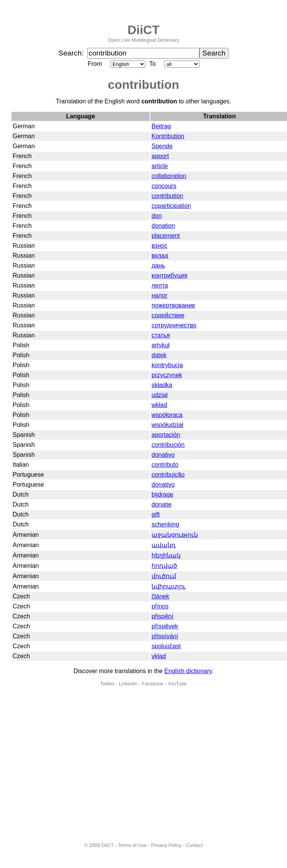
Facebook (153, 684)
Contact (194, 845)
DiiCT (143, 30)
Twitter (108, 684)
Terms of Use (132, 845)
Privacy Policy (166, 845)
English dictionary (188, 671)
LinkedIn (128, 684)
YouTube (177, 684)
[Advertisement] (72, 764)
